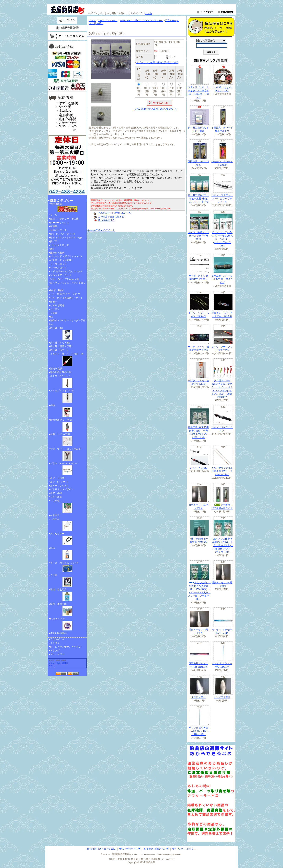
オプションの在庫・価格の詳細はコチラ (157, 62)
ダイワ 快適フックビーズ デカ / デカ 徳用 (198, 236)
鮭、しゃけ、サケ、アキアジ (65, 647)
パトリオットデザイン (62, 489)
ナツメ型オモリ (222, 697)
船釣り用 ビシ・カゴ (67, 426)
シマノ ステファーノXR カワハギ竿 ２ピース (223, 199)
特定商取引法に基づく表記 (101, 849)
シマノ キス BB (198, 468)
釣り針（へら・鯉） (61, 343)
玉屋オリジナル (58, 230)
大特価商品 (67, 208)
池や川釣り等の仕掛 (61, 372)
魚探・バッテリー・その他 (64, 219)
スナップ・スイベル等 (67, 396)
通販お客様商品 (58, 633)
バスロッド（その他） (62, 260)
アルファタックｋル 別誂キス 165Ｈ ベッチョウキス (223, 471)
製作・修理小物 (67, 610)
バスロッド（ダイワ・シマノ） (67, 256)
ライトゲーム (57, 639)
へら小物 (67, 506)
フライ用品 (56, 497)
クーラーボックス (60, 223)
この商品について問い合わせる (115, 213)
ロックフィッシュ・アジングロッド (67, 285)
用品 (67, 554)
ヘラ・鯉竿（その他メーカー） (67, 298)
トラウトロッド (58, 264)
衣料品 (54, 226)
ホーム (92, 20)
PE (51, 317)
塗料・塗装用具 (67, 595)
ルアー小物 (56, 493)
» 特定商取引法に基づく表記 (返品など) (156, 109)
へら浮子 (55, 515)
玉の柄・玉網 (57, 253)
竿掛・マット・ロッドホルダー (67, 455)
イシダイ (55, 643)
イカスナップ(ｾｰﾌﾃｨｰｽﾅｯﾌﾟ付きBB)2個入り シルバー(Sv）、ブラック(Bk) (222, 239)
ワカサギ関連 (57, 306)
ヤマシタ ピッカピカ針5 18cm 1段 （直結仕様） (199, 731)
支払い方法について (130, 849)
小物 (67, 411)
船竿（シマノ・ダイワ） (63, 234)
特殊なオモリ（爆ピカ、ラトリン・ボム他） (141, 20)
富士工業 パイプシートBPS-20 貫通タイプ (222, 279)
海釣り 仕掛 (56, 369)
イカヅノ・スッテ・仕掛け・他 (67, 360)
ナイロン (55, 309)
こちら (149, 13)
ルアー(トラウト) (59, 482)
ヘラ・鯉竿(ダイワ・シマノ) (65, 294)
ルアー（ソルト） (60, 486)
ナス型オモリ (198, 697)
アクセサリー (67, 539)
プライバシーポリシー (184, 849)
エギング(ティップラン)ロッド (66, 272)
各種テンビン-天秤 (67, 440)
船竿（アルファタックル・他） (67, 238)
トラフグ (55, 651)
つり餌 (67, 581)
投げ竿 (54, 241)
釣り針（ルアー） (60, 350)
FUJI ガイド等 (67, 624)
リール (54, 215)
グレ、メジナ (57, 654)
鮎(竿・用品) (57, 290)
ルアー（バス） (58, 478)
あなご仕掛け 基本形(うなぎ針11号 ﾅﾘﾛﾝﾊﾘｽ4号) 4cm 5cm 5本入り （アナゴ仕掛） (223, 545)
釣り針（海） (67, 334)
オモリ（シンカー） (67, 382)
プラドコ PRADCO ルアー (67, 469)
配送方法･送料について (156, 849)
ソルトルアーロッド (61, 275)
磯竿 (52, 249)
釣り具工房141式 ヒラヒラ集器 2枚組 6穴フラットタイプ (199, 199)
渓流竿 (54, 302)
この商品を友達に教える (111, 217)
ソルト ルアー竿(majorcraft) (64, 279)
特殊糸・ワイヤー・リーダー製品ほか (67, 322)
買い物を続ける (106, 220)
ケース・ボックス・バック (67, 567)
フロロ (54, 313)
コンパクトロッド (60, 245)
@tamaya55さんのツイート (101, 230)
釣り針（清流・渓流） (62, 346)
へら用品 (67, 525)
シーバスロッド (58, 268)
